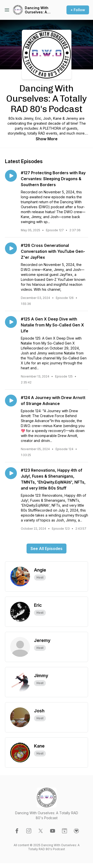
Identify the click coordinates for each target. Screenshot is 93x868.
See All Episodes (46, 549)
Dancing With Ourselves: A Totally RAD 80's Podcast (39, 10)
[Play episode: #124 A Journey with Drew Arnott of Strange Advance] (11, 401)
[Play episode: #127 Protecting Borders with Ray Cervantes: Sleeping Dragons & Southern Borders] (11, 176)
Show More (47, 139)
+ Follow (78, 10)
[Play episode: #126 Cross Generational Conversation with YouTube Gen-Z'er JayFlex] (11, 248)
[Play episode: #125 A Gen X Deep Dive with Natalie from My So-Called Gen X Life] (11, 322)
